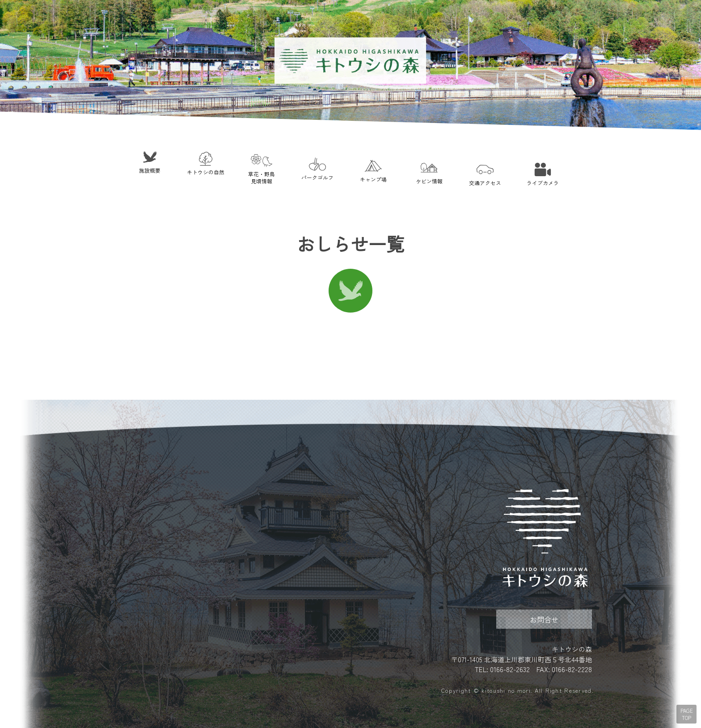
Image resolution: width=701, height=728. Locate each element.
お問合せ (544, 619)
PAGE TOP (687, 714)
